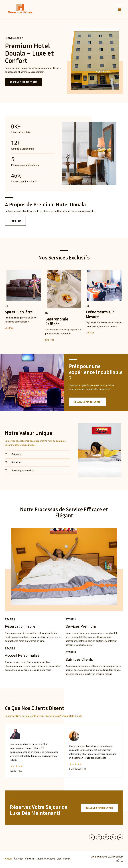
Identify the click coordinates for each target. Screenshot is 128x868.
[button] (100, 808)
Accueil (9, 859)
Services (30, 859)
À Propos (19, 859)
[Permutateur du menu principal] (120, 9)
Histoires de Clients (45, 859)
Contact (67, 859)
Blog (59, 859)
